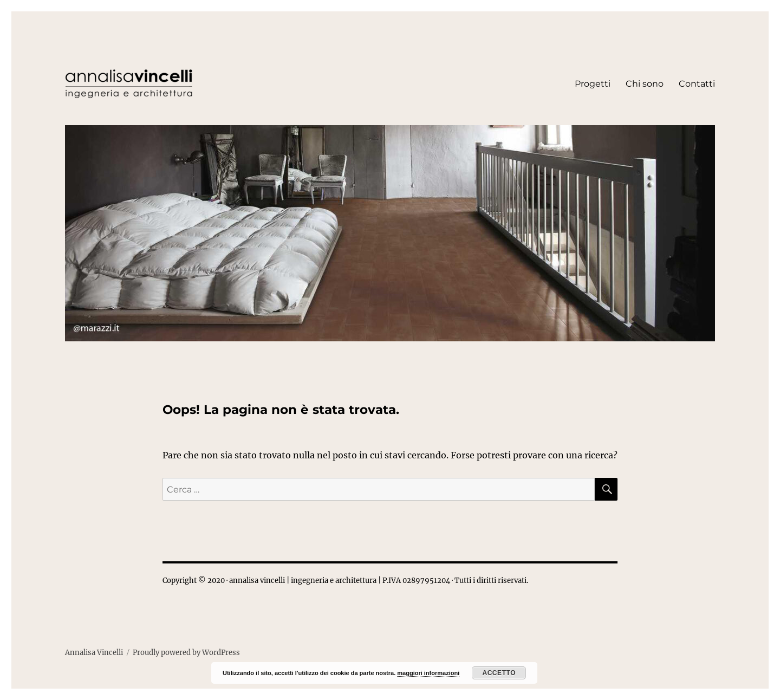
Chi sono (645, 84)
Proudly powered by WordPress (186, 653)
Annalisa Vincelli (94, 653)
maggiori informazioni (428, 673)
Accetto (499, 673)
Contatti (697, 84)
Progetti (593, 84)
